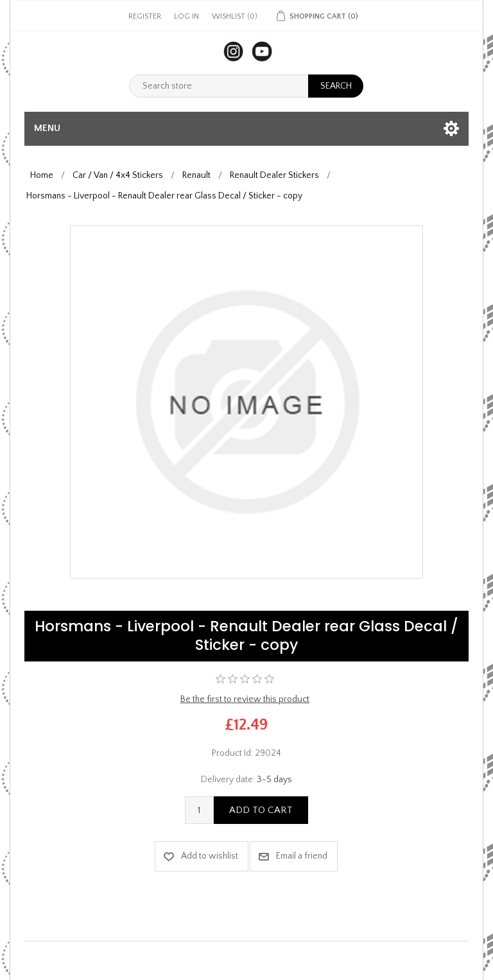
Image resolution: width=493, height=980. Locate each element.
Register (145, 16)
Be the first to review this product (245, 699)
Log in (186, 16)
